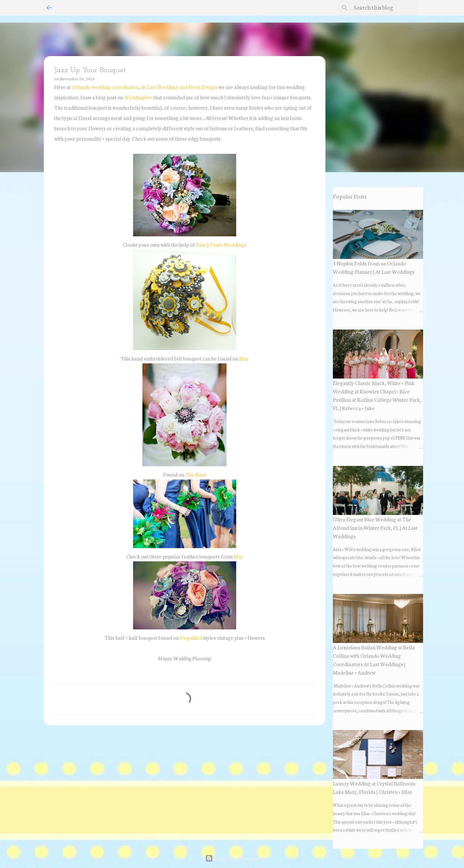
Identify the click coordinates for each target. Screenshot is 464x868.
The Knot (196, 474)
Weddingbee (138, 97)
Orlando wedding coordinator (105, 87)
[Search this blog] (385, 8)
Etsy (244, 358)
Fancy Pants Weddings (221, 244)
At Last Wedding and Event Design (179, 87)
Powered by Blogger (232, 858)
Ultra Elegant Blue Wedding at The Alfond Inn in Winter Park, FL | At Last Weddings (375, 527)
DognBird (191, 637)
